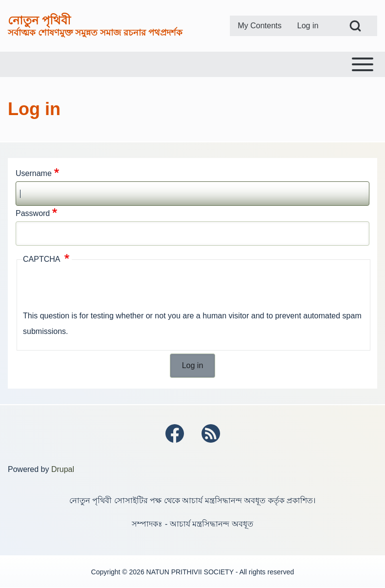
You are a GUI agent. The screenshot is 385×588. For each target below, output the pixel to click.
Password (33, 213)
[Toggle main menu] (192, 64)
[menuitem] (260, 26)
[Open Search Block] (355, 26)
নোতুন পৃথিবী (39, 20)
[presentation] (97, 289)
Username (34, 173)
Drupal (63, 469)
